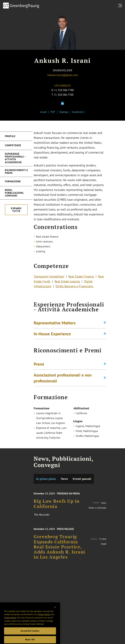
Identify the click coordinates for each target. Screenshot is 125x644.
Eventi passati (82, 479)
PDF (53, 112)
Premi (39, 366)
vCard (43, 112)
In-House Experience (52, 335)
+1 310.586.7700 (64, 95)
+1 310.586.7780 (64, 90)
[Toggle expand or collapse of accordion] (105, 324)
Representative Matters (55, 324)
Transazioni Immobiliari (49, 277)
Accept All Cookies (30, 636)
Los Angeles (62, 85)
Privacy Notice (44, 619)
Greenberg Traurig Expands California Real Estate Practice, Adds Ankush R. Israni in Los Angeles (59, 550)
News (64, 479)
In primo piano (46, 479)
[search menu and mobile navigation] (121, 5)
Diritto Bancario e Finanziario (74, 287)
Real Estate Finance (81, 277)
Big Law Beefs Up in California (57, 506)
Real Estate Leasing (67, 282)
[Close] (55, 612)
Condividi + (79, 112)
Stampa (64, 112)
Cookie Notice (10, 622)
